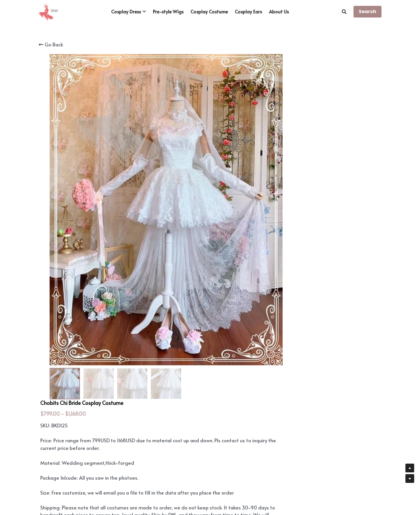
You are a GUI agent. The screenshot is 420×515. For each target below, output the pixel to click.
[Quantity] (318, 237)
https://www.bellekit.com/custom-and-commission (159, 368)
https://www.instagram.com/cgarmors (113, 387)
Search (367, 12)
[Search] (344, 12)
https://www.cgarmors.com (100, 380)
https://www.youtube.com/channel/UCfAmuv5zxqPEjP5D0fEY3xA (141, 395)
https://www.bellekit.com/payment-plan (125, 334)
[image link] (48, 11)
